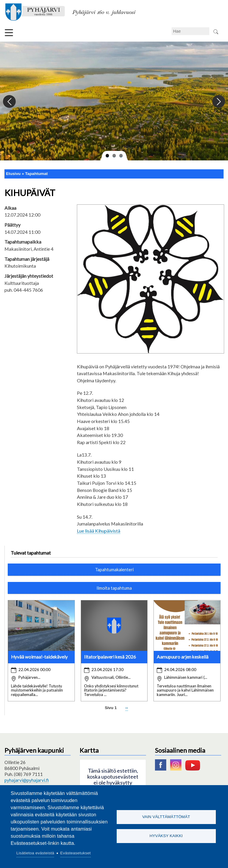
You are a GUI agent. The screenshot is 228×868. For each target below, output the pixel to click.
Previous (10, 102)
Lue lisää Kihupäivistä (99, 531)
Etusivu (13, 174)
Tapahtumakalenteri (114, 569)
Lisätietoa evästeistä (35, 853)
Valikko (9, 33)
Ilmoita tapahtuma (114, 588)
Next (218, 102)
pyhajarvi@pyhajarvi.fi (27, 780)
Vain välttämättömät (166, 817)
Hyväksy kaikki (166, 836)
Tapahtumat (37, 174)
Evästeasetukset (76, 853)
